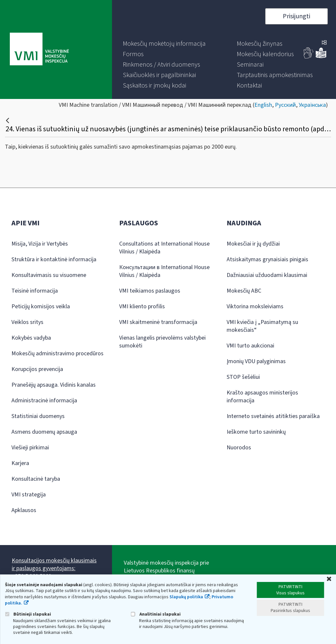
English (263, 105)
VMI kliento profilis (142, 306)
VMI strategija (29, 495)
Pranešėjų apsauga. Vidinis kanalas (54, 385)
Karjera (20, 463)
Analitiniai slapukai (156, 614)
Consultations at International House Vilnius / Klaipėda (164, 248)
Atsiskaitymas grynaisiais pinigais (267, 259)
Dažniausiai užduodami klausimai (267, 275)
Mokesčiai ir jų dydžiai (253, 244)
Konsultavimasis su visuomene (49, 275)
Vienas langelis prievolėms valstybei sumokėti (162, 342)
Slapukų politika (186, 597)
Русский (285, 105)
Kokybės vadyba (31, 338)
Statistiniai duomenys (38, 416)
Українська (312, 105)
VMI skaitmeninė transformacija (158, 322)
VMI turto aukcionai (250, 346)
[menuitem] (164, 44)
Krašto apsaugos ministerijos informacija (262, 397)
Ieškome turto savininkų (256, 432)
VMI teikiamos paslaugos (150, 291)
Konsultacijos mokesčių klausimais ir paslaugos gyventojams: (54, 564)
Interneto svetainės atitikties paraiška (273, 416)
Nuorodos (239, 448)
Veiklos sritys (27, 322)
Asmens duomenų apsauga (44, 432)
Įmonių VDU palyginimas (256, 361)
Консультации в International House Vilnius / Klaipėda (164, 271)
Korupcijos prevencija (37, 369)
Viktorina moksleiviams (255, 306)
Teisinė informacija (35, 291)
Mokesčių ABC (244, 291)
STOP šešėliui (243, 377)
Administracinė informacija (44, 401)
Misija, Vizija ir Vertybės (40, 244)
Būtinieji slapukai (28, 614)
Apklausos (24, 510)
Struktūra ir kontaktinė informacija (54, 259)
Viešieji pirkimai (30, 448)
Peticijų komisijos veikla (41, 306)
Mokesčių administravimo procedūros (57, 354)
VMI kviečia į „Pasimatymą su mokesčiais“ (262, 326)
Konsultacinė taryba (36, 479)
